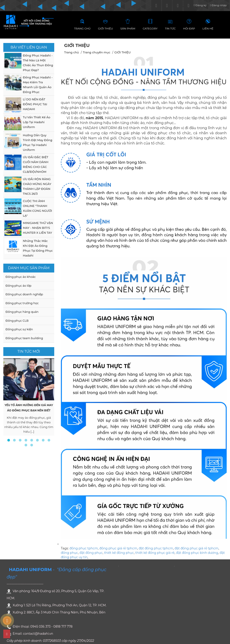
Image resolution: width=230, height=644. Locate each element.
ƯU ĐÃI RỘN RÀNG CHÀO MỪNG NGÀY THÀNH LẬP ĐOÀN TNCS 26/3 (37, 186)
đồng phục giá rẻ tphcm (118, 548)
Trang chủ (72, 52)
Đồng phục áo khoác (21, 277)
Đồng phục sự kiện (19, 329)
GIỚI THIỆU (122, 52)
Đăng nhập (218, 5)
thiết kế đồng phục (119, 553)
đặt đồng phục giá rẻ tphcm (196, 548)
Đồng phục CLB (17, 321)
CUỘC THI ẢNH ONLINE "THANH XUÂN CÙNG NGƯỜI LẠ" (37, 208)
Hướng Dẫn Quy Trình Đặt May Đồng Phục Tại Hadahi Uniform (38, 142)
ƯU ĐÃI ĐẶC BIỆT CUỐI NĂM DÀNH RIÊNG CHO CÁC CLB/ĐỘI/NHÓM (36, 164)
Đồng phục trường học (22, 303)
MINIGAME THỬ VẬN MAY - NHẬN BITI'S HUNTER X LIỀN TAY (38, 228)
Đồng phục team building (24, 338)
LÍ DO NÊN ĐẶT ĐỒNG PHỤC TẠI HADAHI (35, 104)
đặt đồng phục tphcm (156, 548)
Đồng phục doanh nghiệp (24, 294)
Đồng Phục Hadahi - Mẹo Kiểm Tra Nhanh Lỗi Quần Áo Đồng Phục (38, 85)
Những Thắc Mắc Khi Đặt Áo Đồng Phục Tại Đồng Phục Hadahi (38, 248)
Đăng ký (200, 5)
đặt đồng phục (91, 553)
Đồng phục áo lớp (18, 286)
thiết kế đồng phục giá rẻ (155, 553)
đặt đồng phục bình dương (197, 553)
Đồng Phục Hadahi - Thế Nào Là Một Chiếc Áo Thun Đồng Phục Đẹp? (38, 63)
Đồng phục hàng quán (22, 312)
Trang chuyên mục (97, 52)
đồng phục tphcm (84, 548)
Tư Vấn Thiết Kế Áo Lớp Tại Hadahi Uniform (37, 122)
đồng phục (70, 553)
